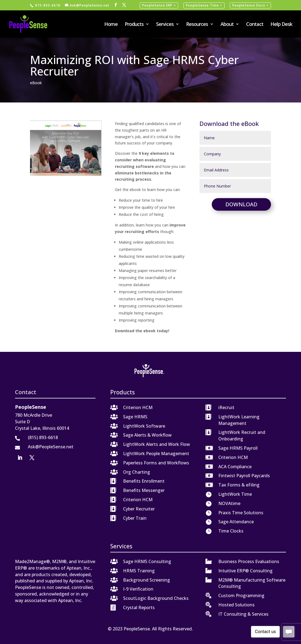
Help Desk (281, 25)
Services (165, 25)
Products (134, 25)
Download (241, 204)
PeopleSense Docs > (250, 5)
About (227, 25)
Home (111, 25)
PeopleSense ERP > (159, 5)
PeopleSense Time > (204, 5)
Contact (255, 25)
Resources (197, 25)
